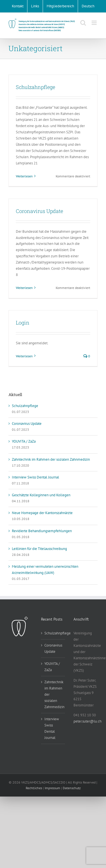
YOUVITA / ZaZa (24, 441)
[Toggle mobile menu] (95, 23)
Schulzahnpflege (35, 87)
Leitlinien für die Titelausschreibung (39, 549)
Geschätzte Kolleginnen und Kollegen (41, 495)
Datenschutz (72, 788)
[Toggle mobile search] (83, 23)
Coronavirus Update (39, 211)
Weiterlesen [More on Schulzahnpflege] (24, 176)
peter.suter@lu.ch (87, 721)
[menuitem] (88, 6)
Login (23, 323)
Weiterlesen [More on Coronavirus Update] (24, 288)
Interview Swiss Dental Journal (35, 477)
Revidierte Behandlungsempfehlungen (42, 531)
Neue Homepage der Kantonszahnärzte (42, 513)
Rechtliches (34, 788)
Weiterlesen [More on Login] (24, 356)
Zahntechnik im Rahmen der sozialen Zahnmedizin (51, 459)
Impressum (52, 788)
